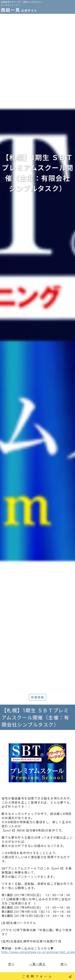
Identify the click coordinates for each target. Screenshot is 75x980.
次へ (11, 964)
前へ (64, 964)
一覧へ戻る (38, 964)
